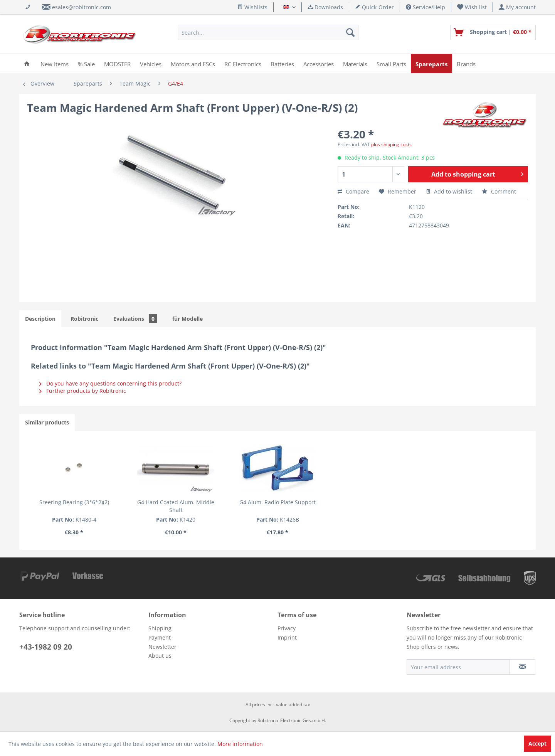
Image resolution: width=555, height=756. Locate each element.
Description (40, 319)
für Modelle (188, 319)
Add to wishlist (449, 191)
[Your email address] (458, 667)
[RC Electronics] (243, 63)
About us (160, 656)
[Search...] (268, 32)
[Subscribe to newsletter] (522, 667)
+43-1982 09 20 (46, 647)
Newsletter (162, 647)
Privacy (287, 628)
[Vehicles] (151, 63)
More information (240, 744)
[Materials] (355, 63)
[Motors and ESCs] (193, 63)
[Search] (350, 32)
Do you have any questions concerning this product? (110, 383)
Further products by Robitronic (83, 391)
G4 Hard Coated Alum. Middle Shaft (176, 506)
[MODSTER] (117, 63)
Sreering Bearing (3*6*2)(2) (74, 502)
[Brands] (466, 63)
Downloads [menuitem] (325, 7)
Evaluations (135, 319)
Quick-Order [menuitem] (374, 7)
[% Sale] (86, 63)
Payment (160, 637)
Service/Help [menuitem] (425, 7)
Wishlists (252, 7)
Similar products (47, 422)
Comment (499, 191)
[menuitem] (472, 7)
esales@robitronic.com (82, 7)
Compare (353, 191)
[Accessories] (319, 63)
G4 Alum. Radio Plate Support (277, 502)
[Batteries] (282, 63)
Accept (537, 743)
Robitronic (84, 319)
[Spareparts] (431, 63)
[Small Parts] (391, 63)
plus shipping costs (391, 144)
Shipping (160, 628)
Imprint (287, 637)
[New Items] (55, 63)
